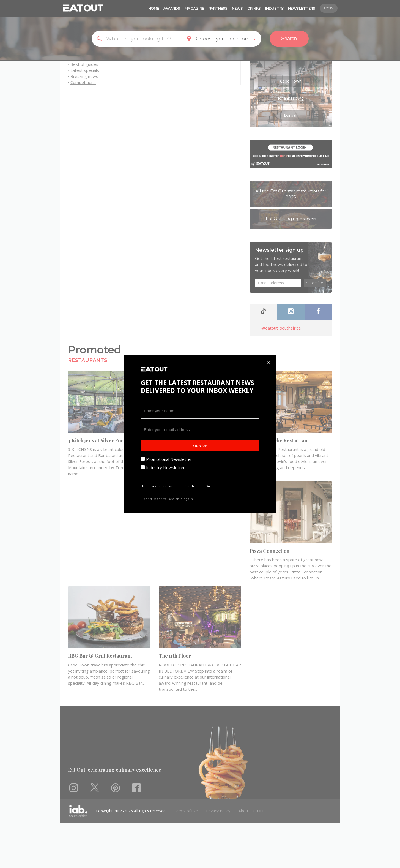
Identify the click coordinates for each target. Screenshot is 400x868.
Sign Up (200, 446)
